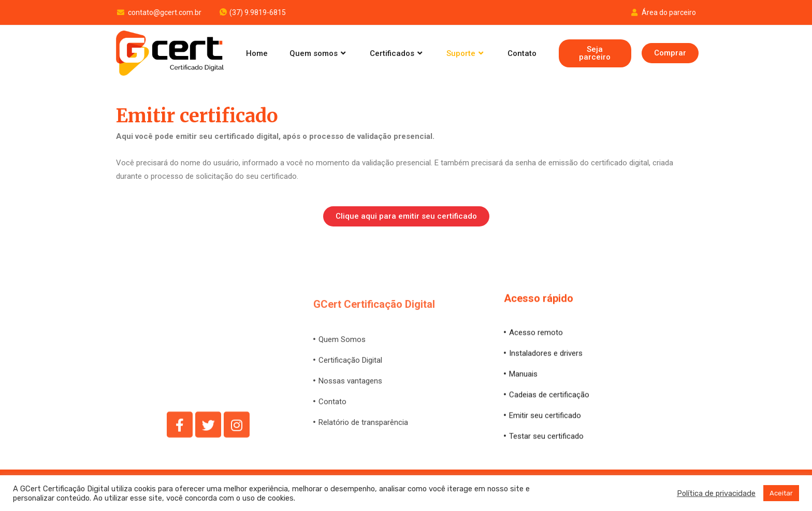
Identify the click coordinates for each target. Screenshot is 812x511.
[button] (595, 53)
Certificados (397, 53)
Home (257, 53)
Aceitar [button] (781, 493)
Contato (522, 53)
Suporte (466, 53)
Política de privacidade (716, 493)
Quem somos (319, 53)
